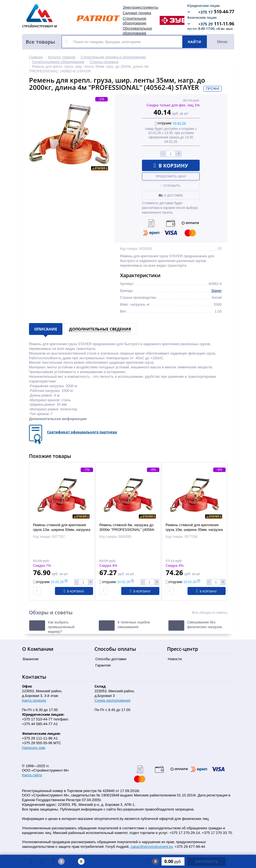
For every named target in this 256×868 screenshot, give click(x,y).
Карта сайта (32, 775)
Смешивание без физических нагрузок (205, 625)
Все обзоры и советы (209, 613)
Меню (222, 42)
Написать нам (34, 748)
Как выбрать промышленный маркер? (61, 627)
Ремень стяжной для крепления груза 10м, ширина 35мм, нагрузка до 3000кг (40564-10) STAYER (194, 530)
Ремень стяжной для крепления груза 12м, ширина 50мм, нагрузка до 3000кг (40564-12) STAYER (62, 530)
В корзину (171, 166)
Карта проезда (34, 700)
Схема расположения (112, 700)
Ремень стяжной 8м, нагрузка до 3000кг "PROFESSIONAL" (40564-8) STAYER (127, 530)
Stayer (217, 291)
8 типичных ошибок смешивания (134, 625)
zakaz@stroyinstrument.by (152, 847)
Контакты (34, 677)
